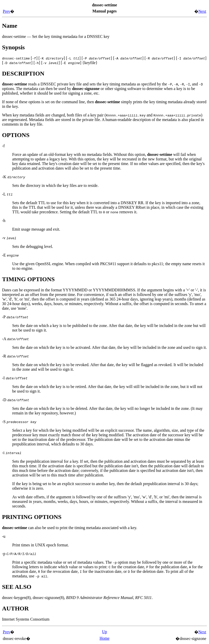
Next (202, 11)
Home (105, 638)
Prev (6, 11)
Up (105, 632)
